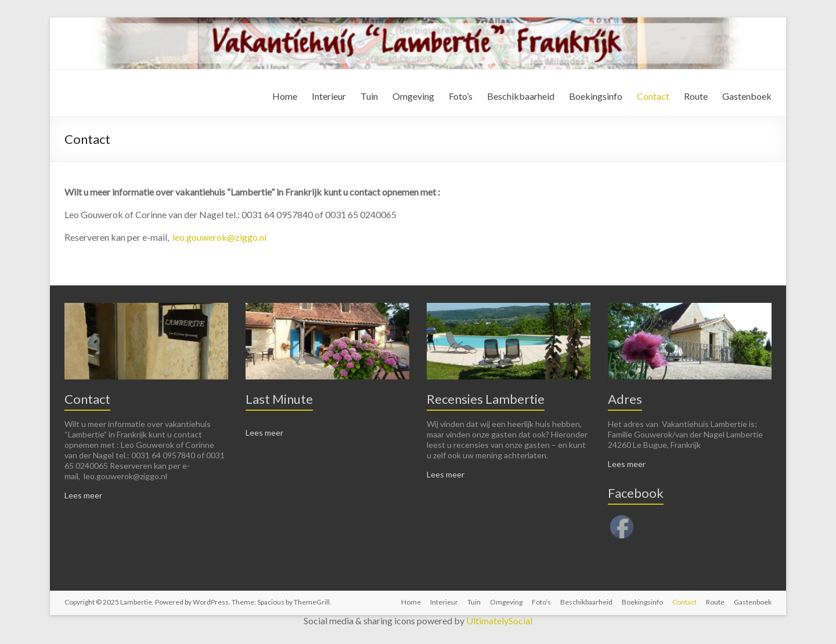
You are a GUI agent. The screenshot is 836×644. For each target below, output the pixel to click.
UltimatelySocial (499, 621)
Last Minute (279, 399)
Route (696, 96)
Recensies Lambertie (486, 399)
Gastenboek (747, 96)
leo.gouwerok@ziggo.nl (219, 237)
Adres (625, 399)
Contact (653, 96)
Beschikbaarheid (521, 96)
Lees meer (83, 495)
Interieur (329, 96)
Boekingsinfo (596, 96)
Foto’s (461, 96)
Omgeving (413, 96)
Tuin (369, 96)
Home (285, 96)
